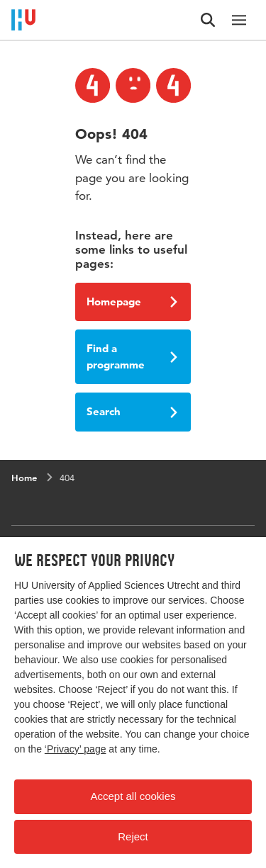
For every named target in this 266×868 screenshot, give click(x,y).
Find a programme (132, 356)
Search (132, 411)
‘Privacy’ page (76, 749)
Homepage (132, 301)
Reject (133, 836)
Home (24, 478)
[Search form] (208, 20)
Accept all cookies (133, 796)
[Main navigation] (239, 20)
